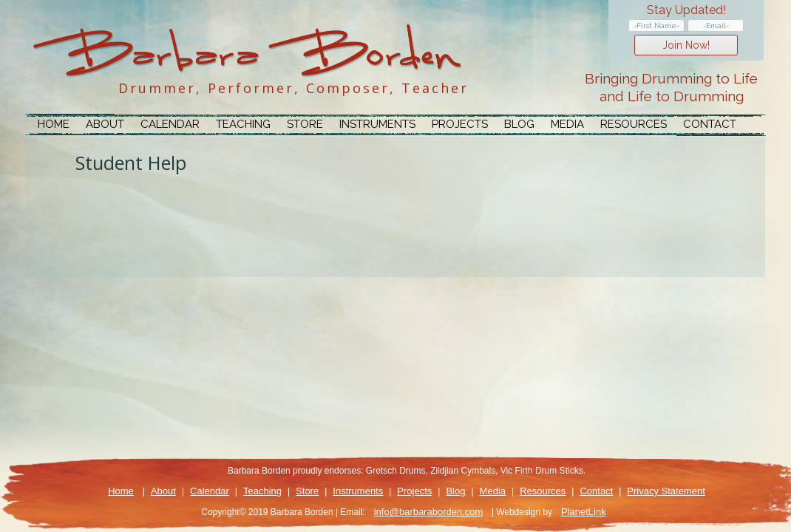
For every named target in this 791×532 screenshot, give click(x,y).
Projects (460, 124)
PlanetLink (584, 512)
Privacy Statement (666, 491)
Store (305, 124)
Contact (710, 124)
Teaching (243, 124)
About (105, 124)
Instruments (377, 124)
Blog (519, 124)
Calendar (170, 124)
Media (567, 124)
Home (54, 124)
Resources (634, 124)
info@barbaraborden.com (429, 512)
